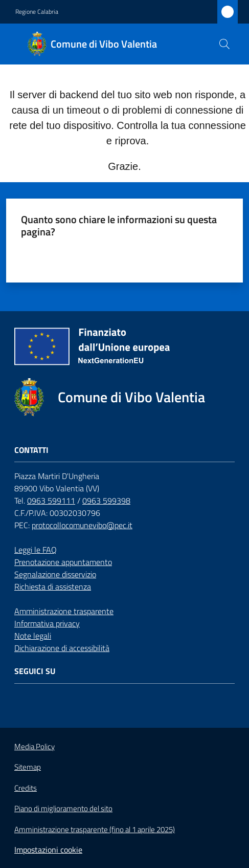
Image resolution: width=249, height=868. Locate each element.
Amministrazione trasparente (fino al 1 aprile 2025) (95, 830)
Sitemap (28, 767)
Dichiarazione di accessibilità (62, 648)
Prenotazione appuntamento (63, 562)
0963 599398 (106, 501)
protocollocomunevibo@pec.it (82, 525)
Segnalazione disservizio (55, 574)
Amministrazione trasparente (64, 611)
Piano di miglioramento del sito (63, 808)
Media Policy (35, 746)
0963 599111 (51, 501)
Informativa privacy (47, 623)
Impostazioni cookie (48, 850)
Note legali (33, 636)
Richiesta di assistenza (53, 587)
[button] (224, 44)
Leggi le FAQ (36, 550)
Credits (26, 788)
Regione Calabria (37, 12)
